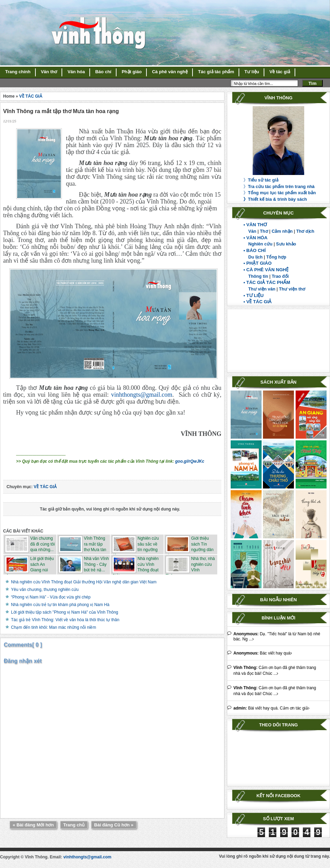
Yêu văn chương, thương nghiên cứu (45, 590)
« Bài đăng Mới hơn (33, 825)
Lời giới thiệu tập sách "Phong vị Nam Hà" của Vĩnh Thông (65, 612)
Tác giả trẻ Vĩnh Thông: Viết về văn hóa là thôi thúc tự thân (65, 620)
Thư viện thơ (292, 289)
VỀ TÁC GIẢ (31, 96)
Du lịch (255, 257)
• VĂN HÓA (255, 238)
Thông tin (258, 276)
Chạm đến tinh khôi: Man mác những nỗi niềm (53, 627)
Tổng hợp (276, 257)
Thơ (264, 231)
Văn (252, 231)
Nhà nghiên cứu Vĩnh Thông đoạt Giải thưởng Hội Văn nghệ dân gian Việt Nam (84, 582)
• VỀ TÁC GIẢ (257, 302)
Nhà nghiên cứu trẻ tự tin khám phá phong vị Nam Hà (60, 605)
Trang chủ (74, 825)
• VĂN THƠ (255, 225)
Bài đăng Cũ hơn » (114, 825)
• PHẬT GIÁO (257, 263)
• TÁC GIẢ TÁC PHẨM (267, 282)
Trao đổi (280, 276)
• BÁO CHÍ (255, 250)
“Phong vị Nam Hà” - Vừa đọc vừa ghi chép (51, 597)
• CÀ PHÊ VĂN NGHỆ (266, 270)
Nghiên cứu (260, 244)
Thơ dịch (305, 231)
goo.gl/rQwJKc (190, 461)
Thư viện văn (262, 289)
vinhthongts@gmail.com (142, 395)
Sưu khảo (286, 244)
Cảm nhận (282, 231)
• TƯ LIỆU (254, 295)
